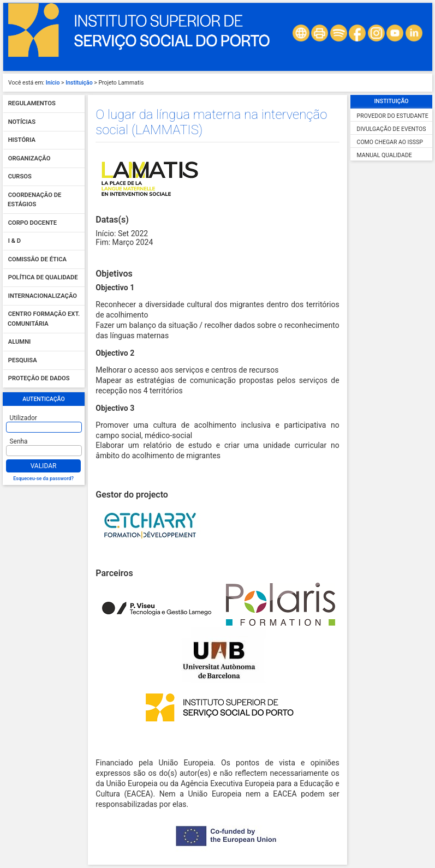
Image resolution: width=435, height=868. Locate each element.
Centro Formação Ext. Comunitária (44, 319)
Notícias (22, 122)
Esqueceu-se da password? (43, 478)
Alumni (20, 342)
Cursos (20, 177)
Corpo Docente (32, 223)
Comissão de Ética (37, 259)
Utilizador (23, 418)
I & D (14, 241)
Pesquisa (23, 360)
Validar (44, 466)
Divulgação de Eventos (392, 129)
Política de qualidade (43, 278)
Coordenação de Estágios (34, 200)
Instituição (79, 83)
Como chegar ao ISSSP (390, 142)
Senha (19, 441)
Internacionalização (43, 296)
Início (53, 83)
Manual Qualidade (385, 155)
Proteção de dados (39, 379)
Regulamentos (32, 104)
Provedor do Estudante (393, 116)
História (22, 140)
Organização (29, 158)
